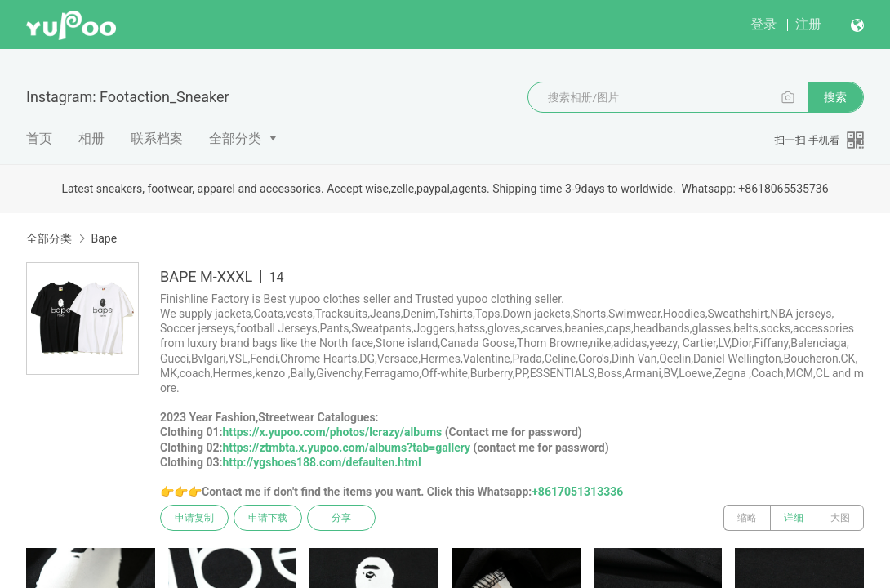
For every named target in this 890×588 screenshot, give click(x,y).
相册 (91, 138)
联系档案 (157, 138)
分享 (341, 518)
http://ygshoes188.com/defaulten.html (321, 462)
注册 (808, 24)
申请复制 (194, 518)
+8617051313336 (577, 492)
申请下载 (268, 518)
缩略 (747, 518)
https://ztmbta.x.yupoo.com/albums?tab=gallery (346, 448)
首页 (39, 138)
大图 (840, 518)
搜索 (835, 97)
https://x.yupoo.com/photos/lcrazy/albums (332, 432)
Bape (104, 238)
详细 (794, 518)
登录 (763, 24)
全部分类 (235, 138)
